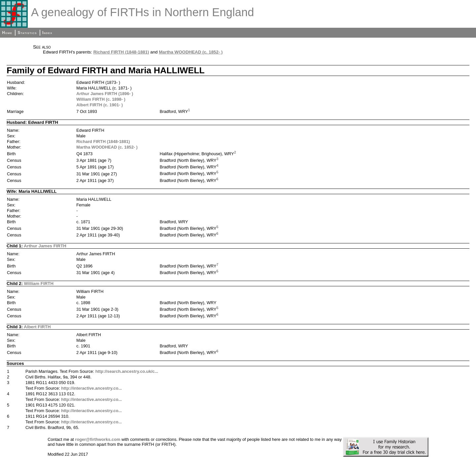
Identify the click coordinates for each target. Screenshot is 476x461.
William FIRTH (39, 284)
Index (47, 33)
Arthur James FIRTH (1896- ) (105, 94)
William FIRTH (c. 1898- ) (101, 99)
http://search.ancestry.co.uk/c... (127, 371)
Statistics (27, 33)
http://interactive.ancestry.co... (91, 388)
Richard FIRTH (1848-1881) (121, 52)
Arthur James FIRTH (45, 246)
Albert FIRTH (37, 327)
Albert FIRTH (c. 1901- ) (100, 105)
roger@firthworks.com (98, 439)
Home (7, 33)
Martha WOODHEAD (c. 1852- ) (191, 52)
